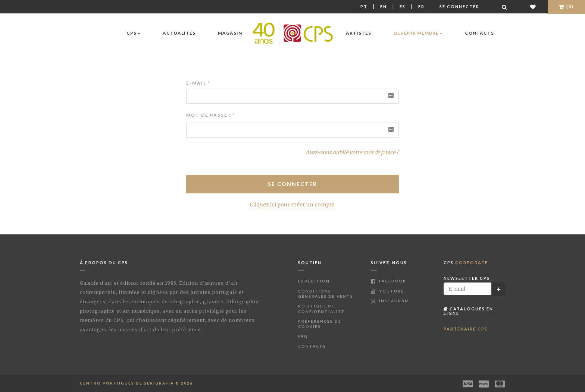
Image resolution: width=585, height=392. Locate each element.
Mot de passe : (209, 115)
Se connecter (459, 7)
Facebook (389, 281)
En (384, 7)
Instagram (390, 301)
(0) (566, 7)
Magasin (230, 33)
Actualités (179, 33)
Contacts (479, 33)
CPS (133, 33)
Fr (421, 7)
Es (403, 7)
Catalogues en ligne (468, 311)
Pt (364, 7)
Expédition (314, 281)
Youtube (387, 291)
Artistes (359, 33)
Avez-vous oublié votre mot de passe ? (352, 152)
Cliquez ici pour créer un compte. (292, 205)
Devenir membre (418, 33)
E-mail (198, 83)
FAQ (303, 336)
